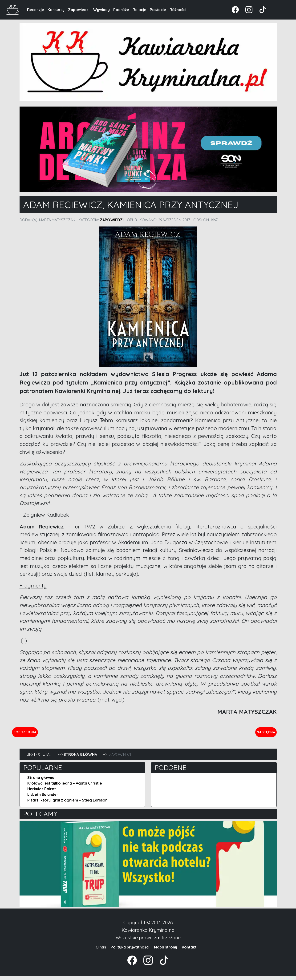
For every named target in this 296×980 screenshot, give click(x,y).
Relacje (139, 10)
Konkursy (56, 10)
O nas (101, 951)
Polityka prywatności (130, 951)
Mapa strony (166, 951)
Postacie (158, 10)
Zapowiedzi (79, 10)
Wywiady (101, 10)
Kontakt (189, 951)
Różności (178, 10)
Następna (262, 734)
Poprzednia (47, 734)
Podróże (121, 10)
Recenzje (36, 10)
